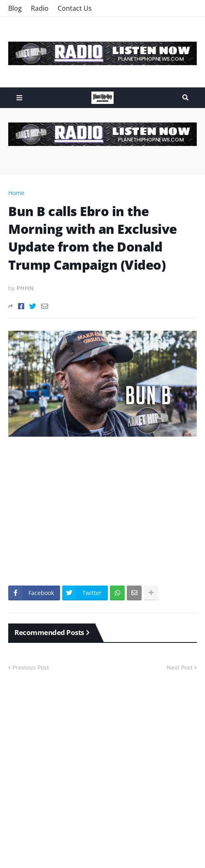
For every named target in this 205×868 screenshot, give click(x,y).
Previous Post (31, 667)
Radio (40, 8)
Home (16, 193)
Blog (15, 8)
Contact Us (75, 8)
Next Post (180, 667)
